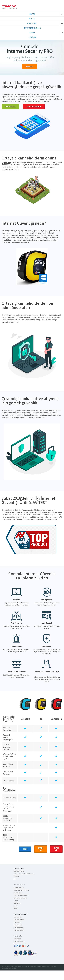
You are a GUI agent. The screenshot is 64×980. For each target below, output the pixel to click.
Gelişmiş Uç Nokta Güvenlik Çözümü (24, 874)
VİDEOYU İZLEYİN (34, 107)
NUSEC (32, 19)
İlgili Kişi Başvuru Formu (20, 898)
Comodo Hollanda (19, 930)
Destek (16, 909)
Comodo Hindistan (19, 920)
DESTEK (32, 33)
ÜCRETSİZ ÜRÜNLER (32, 28)
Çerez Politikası (18, 893)
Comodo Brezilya (19, 928)
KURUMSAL (32, 23)
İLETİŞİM (32, 37)
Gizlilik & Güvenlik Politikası (21, 890)
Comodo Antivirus (19, 871)
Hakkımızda (17, 903)
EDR (15, 879)
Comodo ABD (18, 917)
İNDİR (25, 849)
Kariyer (16, 901)
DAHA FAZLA (10, 107)
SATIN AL (30, 67)
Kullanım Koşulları (19, 887)
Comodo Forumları (19, 941)
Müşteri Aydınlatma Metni (21, 895)
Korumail (16, 876)
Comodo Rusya (18, 925)
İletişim (16, 906)
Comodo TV (17, 939)
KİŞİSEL (32, 14)
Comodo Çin (17, 922)
